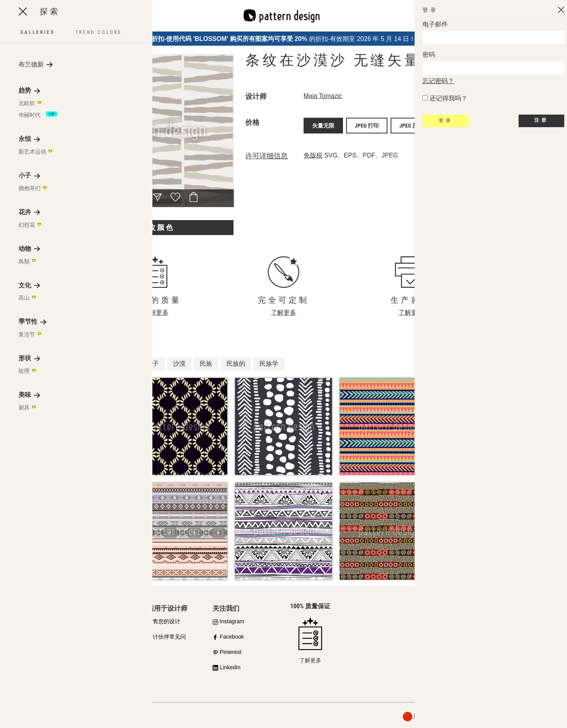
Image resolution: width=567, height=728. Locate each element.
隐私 (480, 716)
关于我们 (456, 716)
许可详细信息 (267, 153)
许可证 (25, 652)
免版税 (313, 152)
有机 (72, 364)
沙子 (152, 364)
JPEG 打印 (367, 124)
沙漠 (179, 364)
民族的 (236, 364)
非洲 (99, 364)
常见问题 (28, 667)
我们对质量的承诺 (39, 621)
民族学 (269, 364)
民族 (206, 364)
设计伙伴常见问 (167, 637)
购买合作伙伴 (33, 637)
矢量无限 (323, 124)
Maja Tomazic (323, 96)
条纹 (126, 364)
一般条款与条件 (510, 716)
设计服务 (93, 637)
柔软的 (42, 364)
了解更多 (156, 312)
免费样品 (93, 652)
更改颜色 (157, 227)
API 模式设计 (98, 621)
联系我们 (496, 641)
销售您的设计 (164, 621)
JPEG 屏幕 (411, 124)
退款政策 (545, 716)
